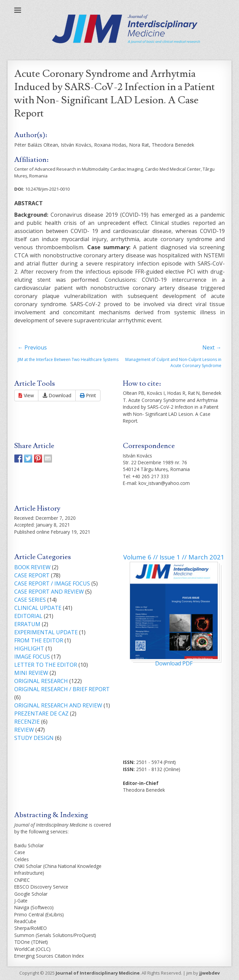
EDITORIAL (28, 616)
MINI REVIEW (31, 673)
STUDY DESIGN (34, 738)
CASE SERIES (30, 600)
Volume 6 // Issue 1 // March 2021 (174, 557)
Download (57, 395)
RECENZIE (27, 722)
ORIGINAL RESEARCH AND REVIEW (58, 705)
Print (88, 395)
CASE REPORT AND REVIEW (49, 592)
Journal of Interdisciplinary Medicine (98, 973)
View (26, 395)
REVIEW (24, 730)
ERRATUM (27, 624)
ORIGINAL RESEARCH (41, 681)
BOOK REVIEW (32, 567)
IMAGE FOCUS (32, 657)
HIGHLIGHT (29, 648)
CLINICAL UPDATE (38, 608)
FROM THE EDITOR (39, 640)
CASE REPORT (32, 575)
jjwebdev (209, 973)
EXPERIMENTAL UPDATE (46, 632)
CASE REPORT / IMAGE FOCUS (52, 583)
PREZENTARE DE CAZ (41, 713)
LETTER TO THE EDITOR (46, 665)
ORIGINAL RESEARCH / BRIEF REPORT (62, 689)
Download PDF (174, 663)
